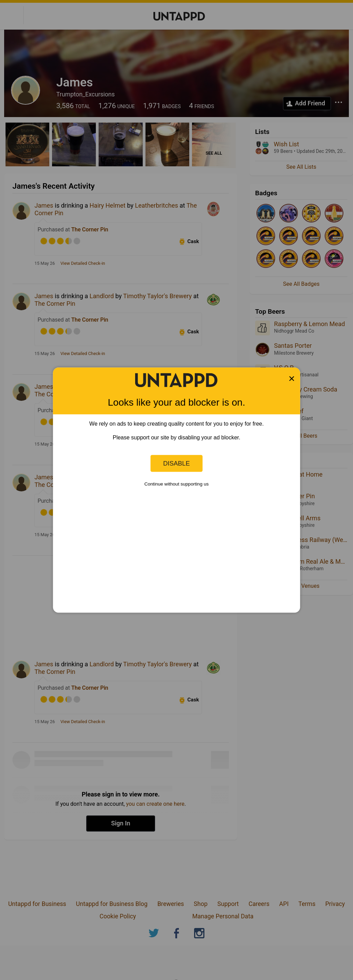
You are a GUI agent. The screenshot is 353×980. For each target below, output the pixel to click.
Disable (176, 463)
